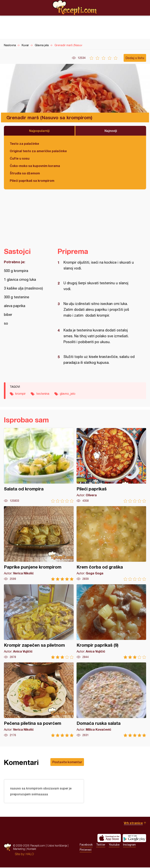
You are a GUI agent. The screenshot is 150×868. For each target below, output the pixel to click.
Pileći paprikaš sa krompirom (32, 181)
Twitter (101, 845)
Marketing (19, 849)
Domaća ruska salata (111, 700)
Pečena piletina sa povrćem (39, 700)
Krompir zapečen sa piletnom (39, 622)
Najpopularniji (39, 131)
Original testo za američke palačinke (38, 151)
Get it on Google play (134, 839)
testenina (43, 394)
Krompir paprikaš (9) (111, 622)
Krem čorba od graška (111, 543)
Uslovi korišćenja (57, 846)
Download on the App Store (109, 839)
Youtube (114, 845)
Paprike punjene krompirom (39, 543)
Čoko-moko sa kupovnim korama (35, 166)
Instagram (129, 845)
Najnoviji (111, 131)
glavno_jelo (68, 394)
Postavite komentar (67, 762)
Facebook (86, 845)
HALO (30, 855)
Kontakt (32, 849)
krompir (20, 394)
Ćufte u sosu (20, 158)
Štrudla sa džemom (25, 173)
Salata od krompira (39, 465)
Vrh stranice (133, 823)
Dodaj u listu (135, 58)
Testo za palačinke (24, 143)
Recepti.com (75, 8)
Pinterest (86, 850)
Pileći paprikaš (111, 465)
